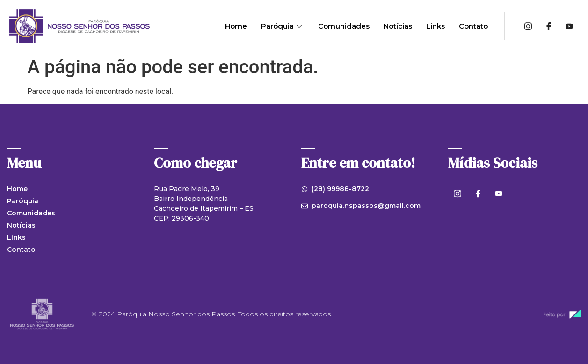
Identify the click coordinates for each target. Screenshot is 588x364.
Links (436, 26)
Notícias (398, 26)
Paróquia (283, 26)
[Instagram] (528, 26)
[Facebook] (549, 26)
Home (236, 26)
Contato (473, 26)
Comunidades (344, 26)
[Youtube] (569, 26)
